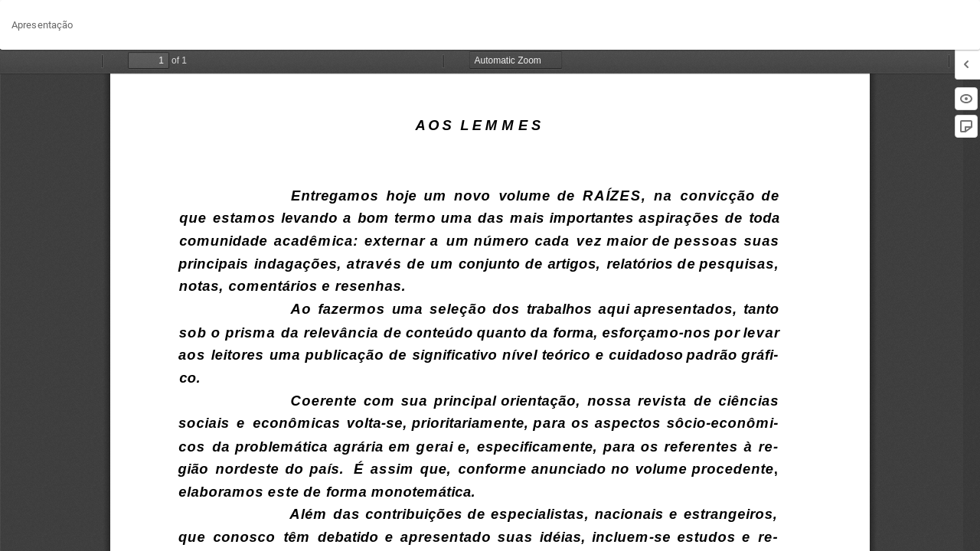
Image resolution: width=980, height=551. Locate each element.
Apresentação (42, 25)
